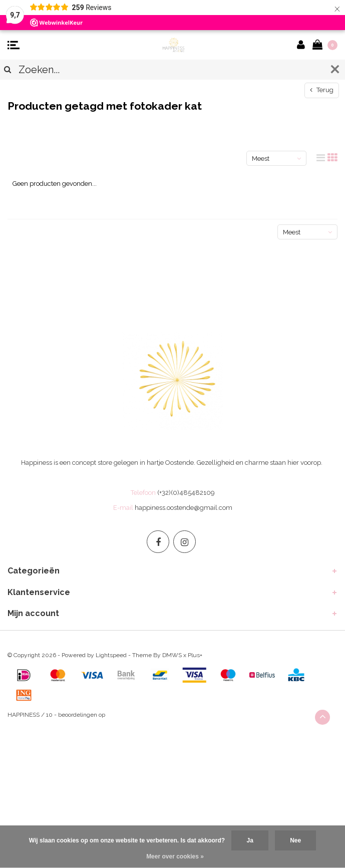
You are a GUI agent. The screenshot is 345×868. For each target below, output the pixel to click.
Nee (295, 840)
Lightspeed (111, 655)
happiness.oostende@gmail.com (184, 508)
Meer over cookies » (175, 856)
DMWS (172, 655)
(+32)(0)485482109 (186, 493)
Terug (322, 90)
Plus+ (195, 655)
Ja (250, 840)
